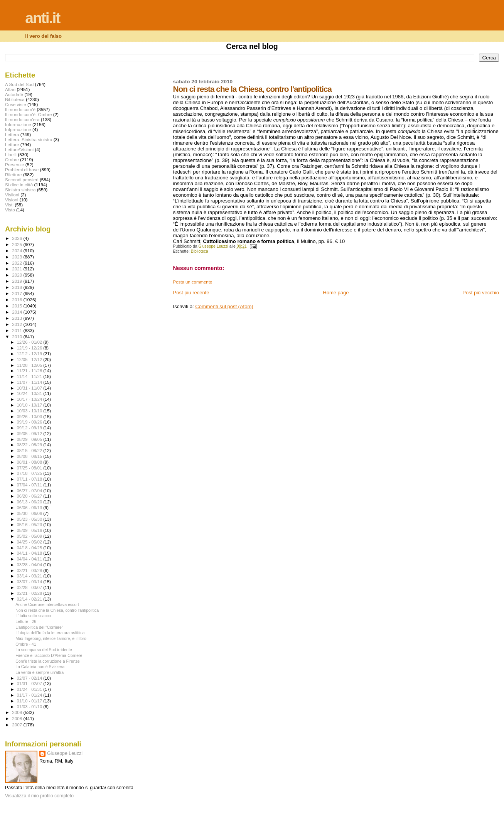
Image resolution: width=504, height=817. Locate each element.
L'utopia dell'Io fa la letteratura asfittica (50, 633)
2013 (18, 318)
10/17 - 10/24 (30, 399)
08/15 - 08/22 (30, 451)
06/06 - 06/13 (30, 508)
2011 (18, 330)
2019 (18, 281)
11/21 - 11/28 (30, 371)
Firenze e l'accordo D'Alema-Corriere (49, 655)
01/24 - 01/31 (30, 689)
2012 (18, 324)
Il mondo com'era (22, 119)
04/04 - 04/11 (30, 559)
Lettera (12, 134)
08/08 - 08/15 (30, 456)
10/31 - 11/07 (30, 388)
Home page (336, 293)
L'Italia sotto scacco (33, 616)
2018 (18, 287)
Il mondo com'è (20, 109)
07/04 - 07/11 (30, 485)
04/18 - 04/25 (30, 548)
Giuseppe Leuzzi (65, 753)
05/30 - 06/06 (30, 513)
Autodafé (14, 94)
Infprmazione (18, 129)
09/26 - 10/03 (30, 417)
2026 (18, 238)
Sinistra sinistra (20, 190)
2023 (18, 257)
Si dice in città (19, 185)
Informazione (18, 124)
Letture (12, 144)
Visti (9, 205)
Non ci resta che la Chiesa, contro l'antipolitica (57, 610)
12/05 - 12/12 (30, 360)
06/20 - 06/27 (30, 496)
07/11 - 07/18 (30, 479)
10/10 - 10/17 (30, 405)
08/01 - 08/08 (30, 462)
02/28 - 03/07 (30, 587)
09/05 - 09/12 (30, 434)
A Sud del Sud (19, 84)
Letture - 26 (26, 621)
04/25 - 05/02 (30, 542)
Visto (10, 210)
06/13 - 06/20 (30, 502)
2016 (18, 300)
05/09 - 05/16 (30, 530)
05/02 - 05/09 (30, 536)
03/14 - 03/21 (30, 576)
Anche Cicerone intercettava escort (47, 604)
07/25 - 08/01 (30, 468)
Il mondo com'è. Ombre (28, 114)
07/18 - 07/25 (30, 473)
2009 (18, 712)
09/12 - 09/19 (30, 428)
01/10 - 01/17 (30, 701)
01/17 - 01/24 (30, 695)
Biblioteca (200, 251)
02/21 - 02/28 (30, 593)
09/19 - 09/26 (30, 422)
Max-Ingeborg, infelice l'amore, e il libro (51, 638)
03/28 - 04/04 (30, 565)
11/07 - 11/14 (30, 382)
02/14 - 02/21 (30, 599)
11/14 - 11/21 (30, 376)
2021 (18, 269)
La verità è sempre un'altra (40, 672)
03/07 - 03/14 (30, 582)
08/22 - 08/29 (30, 445)
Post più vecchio (481, 293)
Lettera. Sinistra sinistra (29, 139)
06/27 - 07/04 (30, 491)
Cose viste (16, 104)
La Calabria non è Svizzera (40, 667)
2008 (18, 718)
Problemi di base (22, 170)
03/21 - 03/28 (30, 571)
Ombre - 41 (26, 644)
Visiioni (12, 195)
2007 (18, 725)
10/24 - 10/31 (30, 393)
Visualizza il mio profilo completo (39, 796)
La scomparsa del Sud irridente (44, 650)
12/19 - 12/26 (30, 348)
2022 (18, 263)
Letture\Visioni (19, 149)
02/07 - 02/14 (30, 678)
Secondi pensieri (22, 180)
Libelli (11, 154)
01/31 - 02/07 (30, 684)
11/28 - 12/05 (30, 365)
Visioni (12, 200)
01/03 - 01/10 (30, 707)
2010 (18, 337)
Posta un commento (193, 282)
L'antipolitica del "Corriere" (39, 627)
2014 (18, 312)
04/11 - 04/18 (30, 553)
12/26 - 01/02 (30, 342)
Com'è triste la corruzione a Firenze (48, 661)
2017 (18, 293)
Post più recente (191, 293)
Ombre (12, 160)
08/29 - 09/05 (30, 439)
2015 (18, 306)
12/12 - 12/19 (30, 354)
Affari (10, 89)
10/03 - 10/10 (30, 411)
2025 (18, 244)
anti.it (42, 18)
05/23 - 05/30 (30, 519)
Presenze (15, 165)
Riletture (13, 175)
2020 (18, 275)
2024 (18, 251)
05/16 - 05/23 (30, 525)
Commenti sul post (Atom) (224, 306)
